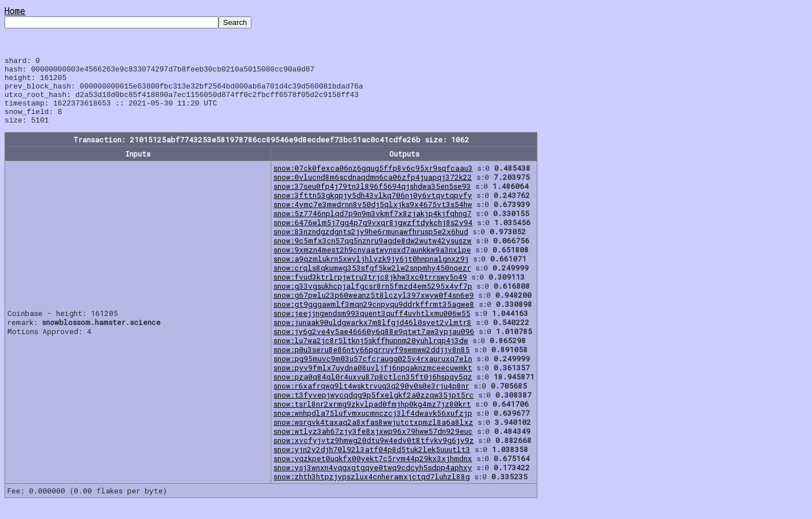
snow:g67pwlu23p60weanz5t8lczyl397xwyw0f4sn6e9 (374, 309)
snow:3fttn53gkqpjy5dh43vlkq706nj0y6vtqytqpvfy (373, 209)
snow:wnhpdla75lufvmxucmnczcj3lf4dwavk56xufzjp (373, 427)
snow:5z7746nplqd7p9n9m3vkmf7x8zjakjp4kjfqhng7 (373, 227)
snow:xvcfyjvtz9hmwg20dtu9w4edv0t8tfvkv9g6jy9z (374, 454)
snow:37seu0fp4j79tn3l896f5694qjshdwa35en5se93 (372, 200)
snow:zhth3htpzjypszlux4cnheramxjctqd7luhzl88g (372, 490)
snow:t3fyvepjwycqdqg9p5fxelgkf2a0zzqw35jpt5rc (374, 408)
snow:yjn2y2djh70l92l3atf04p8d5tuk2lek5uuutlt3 (372, 463)
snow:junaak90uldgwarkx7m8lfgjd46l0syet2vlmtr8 (373, 336)
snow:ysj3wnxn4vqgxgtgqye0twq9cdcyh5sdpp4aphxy (373, 481)
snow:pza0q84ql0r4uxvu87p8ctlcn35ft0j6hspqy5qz (373, 390)
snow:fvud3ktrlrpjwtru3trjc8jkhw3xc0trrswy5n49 (370, 290)
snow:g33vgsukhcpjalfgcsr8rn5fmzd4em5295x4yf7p (373, 299)
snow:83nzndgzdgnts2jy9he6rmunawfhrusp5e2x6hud (371, 245)
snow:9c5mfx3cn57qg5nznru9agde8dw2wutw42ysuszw (373, 254)
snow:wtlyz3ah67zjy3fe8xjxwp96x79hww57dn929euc (373, 445)
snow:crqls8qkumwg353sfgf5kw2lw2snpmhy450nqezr (372, 281)
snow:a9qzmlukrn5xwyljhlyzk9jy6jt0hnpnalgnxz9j (371, 272)
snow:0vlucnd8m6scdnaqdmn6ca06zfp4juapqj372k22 (373, 191)
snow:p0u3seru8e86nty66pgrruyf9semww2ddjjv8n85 (372, 363)
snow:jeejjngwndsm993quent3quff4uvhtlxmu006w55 (372, 327)
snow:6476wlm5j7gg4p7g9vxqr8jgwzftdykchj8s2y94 (373, 236)
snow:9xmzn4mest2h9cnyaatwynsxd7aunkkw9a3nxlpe (372, 263)
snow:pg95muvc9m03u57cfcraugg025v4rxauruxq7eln (373, 372)
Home (15, 10)
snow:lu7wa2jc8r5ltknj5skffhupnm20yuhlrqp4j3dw (371, 354)
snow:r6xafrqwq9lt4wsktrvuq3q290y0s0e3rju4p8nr (371, 399)
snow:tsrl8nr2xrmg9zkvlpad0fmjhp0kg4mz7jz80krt (372, 417)
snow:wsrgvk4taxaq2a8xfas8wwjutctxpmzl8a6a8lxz (373, 436)
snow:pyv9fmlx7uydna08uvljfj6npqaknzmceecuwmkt (373, 381)
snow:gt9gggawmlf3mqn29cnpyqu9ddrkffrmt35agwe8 (374, 318)
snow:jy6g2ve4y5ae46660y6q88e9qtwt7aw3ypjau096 (374, 345)
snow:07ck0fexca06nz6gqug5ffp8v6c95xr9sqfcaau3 (373, 182)
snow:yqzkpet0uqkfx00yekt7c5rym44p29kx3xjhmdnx (373, 472)
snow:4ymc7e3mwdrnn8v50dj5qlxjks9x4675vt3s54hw (373, 218)
